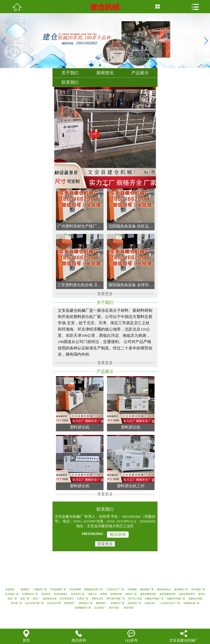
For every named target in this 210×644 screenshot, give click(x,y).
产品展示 (140, 73)
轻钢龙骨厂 (150, 603)
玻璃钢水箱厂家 (191, 603)
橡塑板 (104, 594)
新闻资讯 (105, 73)
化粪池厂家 (83, 599)
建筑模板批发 (164, 589)
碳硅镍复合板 (50, 599)
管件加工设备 (135, 599)
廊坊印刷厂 (115, 608)
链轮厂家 (12, 599)
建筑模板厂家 (147, 589)
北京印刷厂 (100, 608)
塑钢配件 (25, 589)
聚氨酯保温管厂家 (93, 589)
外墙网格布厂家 (30, 594)
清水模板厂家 (198, 589)
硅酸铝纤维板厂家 (154, 599)
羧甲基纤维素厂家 (116, 599)
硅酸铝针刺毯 (195, 599)
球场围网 (132, 589)
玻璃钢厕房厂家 (83, 608)
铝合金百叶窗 (54, 603)
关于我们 (70, 73)
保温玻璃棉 (75, 589)
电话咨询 (118, 535)
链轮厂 (36, 599)
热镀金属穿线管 (187, 594)
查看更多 (105, 294)
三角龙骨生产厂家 (115, 589)
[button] (206, 41)
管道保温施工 (61, 594)
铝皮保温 (46, 594)
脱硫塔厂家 (131, 594)
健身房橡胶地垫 (148, 594)
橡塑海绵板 (116, 594)
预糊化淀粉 (97, 599)
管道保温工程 (78, 594)
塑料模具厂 (70, 603)
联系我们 (70, 82)
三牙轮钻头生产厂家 (170, 603)
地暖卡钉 (93, 594)
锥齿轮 (202, 594)
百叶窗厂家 (16, 603)
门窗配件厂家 (40, 589)
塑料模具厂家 (86, 603)
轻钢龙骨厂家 (117, 603)
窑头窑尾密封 (67, 599)
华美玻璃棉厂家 (58, 589)
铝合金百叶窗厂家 (34, 603)
